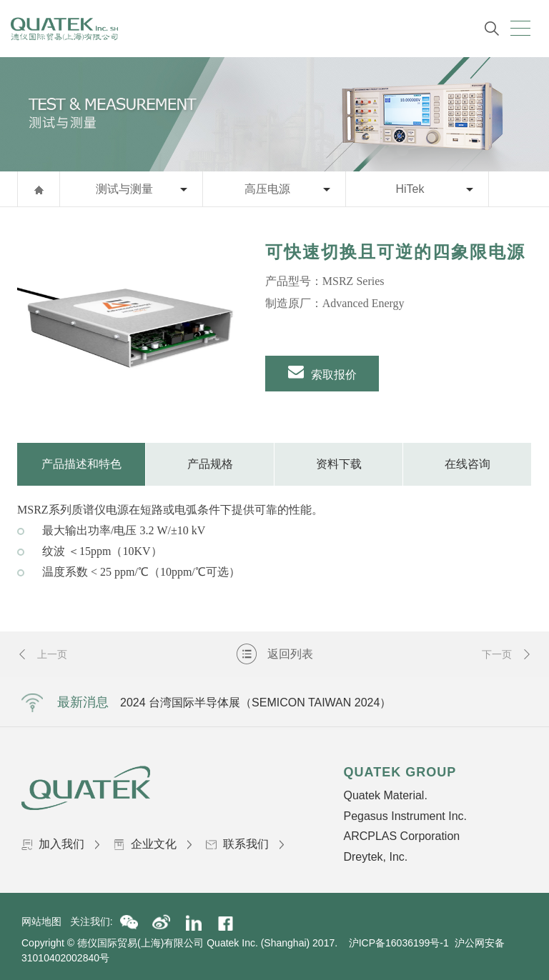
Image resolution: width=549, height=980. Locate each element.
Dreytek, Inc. (375, 857)
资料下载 (339, 464)
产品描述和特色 (81, 464)
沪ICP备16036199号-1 (399, 943)
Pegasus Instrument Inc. (405, 816)
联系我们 (245, 844)
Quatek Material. (385, 795)
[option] (130, 325)
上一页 (42, 654)
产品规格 (210, 464)
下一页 (507, 654)
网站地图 (46, 921)
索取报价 (322, 372)
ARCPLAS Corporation (401, 836)
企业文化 (153, 844)
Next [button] (467, 702)
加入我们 (60, 844)
